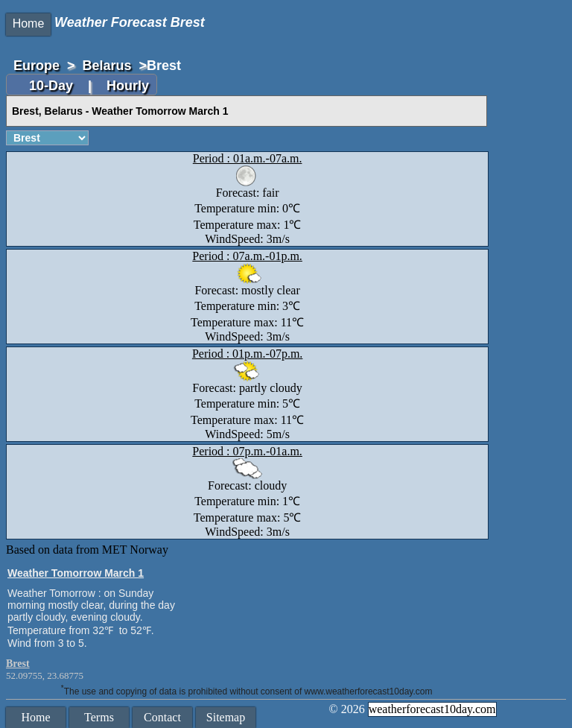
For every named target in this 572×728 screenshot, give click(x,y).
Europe (36, 66)
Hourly (128, 86)
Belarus (107, 66)
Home (29, 23)
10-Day (53, 86)
